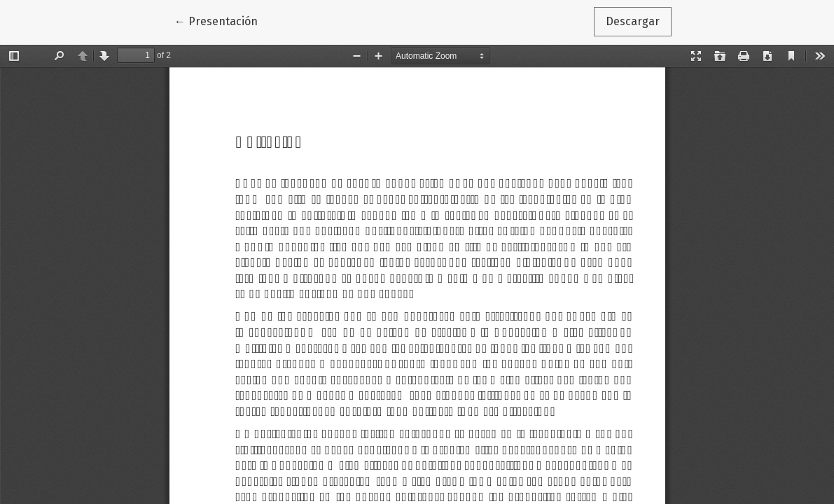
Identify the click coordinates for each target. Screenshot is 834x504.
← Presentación (222, 20)
